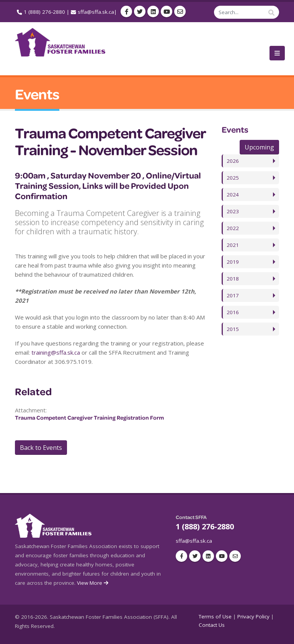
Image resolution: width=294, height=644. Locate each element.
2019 (233, 262)
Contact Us (212, 625)
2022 (233, 228)
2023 (233, 211)
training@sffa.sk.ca (56, 352)
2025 (233, 178)
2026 (233, 161)
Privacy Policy (253, 616)
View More (93, 583)
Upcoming (259, 147)
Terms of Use (215, 616)
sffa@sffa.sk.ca (96, 12)
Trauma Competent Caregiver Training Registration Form (89, 418)
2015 (233, 329)
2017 (233, 295)
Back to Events (41, 448)
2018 (233, 279)
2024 (233, 195)
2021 (233, 245)
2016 (233, 312)
